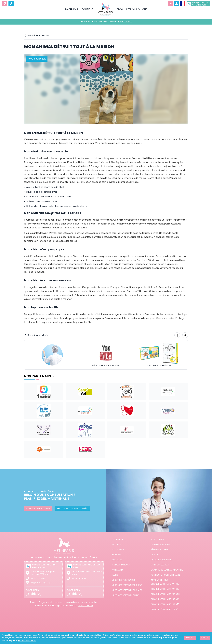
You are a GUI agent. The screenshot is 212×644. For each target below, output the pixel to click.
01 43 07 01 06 (38, 578)
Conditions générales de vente (167, 570)
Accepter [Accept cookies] (190, 638)
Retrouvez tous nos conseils (72, 508)
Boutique (117, 560)
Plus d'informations (27, 641)
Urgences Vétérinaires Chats (127, 590)
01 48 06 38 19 (79, 578)
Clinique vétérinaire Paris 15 (165, 589)
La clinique (118, 539)
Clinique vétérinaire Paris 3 (165, 609)
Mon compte (158, 539)
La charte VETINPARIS (161, 560)
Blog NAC (117, 555)
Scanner (116, 544)
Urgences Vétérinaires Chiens (127, 585)
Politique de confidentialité (166, 575)
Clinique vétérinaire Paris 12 (165, 599)
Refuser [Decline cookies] (205, 638)
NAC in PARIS (118, 550)
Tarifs (115, 575)
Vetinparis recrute (160, 544)
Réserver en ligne (159, 550)
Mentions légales (160, 565)
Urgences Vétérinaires (123, 580)
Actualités (118, 570)
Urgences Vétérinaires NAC (126, 595)
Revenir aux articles (37, 35)
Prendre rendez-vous (38, 508)
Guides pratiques (121, 565)
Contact (156, 555)
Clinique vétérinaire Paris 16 (165, 584)
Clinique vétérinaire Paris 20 (165, 594)
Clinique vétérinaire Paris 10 (165, 604)
